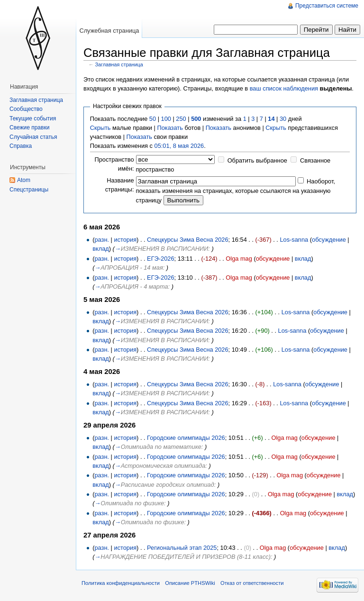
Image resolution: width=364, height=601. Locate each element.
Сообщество (26, 109)
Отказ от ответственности (252, 583)
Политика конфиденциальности (121, 583)
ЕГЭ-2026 (160, 259)
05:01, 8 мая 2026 (179, 146)
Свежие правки (29, 127)
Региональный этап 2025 (182, 548)
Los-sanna (294, 240)
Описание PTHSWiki (190, 583)
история (125, 240)
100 (166, 119)
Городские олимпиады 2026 (186, 438)
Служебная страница (109, 31)
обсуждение (329, 240)
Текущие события (33, 118)
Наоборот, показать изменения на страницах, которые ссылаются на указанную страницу (236, 191)
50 (153, 119)
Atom (24, 180)
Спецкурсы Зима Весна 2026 (188, 240)
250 (181, 119)
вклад (101, 249)
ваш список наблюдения (284, 88)
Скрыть (100, 128)
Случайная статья (33, 137)
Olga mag (239, 259)
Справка (21, 146)
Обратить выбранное (257, 160)
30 (283, 119)
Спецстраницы (29, 190)
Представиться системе (327, 6)
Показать (170, 128)
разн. (102, 240)
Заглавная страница (119, 64)
